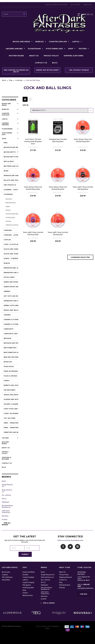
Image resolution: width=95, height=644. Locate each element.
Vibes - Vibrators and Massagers (12, 423)
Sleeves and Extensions (12, 399)
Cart (87, 14)
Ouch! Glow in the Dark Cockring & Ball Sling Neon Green (33, 142)
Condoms (8, 230)
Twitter (70, 547)
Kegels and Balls (11, 310)
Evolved (5, 520)
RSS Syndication (65, 585)
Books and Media (21, 42)
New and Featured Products (12, 357)
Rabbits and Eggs (11, 385)
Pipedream (5, 502)
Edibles (7, 263)
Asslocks (9, 199)
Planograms (34, 49)
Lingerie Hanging (14, 49)
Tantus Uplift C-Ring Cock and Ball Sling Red (58, 233)
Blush (4, 481)
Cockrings (19, 80)
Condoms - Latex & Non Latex (12, 235)
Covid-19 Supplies (12, 244)
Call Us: (84, 585)
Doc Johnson (6, 495)
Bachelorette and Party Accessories (12, 157)
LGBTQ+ (76, 42)
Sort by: (26, 105)
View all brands (6, 524)
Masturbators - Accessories (12, 348)
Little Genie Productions (6, 512)
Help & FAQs (6, 580)
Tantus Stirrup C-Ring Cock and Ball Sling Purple (33, 188)
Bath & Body (9, 161)
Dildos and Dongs (12, 249)
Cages (8, 206)
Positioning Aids (54, 49)
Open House (9, 367)
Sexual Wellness (11, 395)
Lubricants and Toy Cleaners (12, 334)
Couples (7, 240)
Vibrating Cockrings (12, 225)
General (8, 221)
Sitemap (62, 588)
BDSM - (7, 171)
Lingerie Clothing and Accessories (12, 320)
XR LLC (4, 499)
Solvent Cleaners (11, 404)
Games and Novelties (12, 282)
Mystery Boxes (16, 56)
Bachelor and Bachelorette (12, 147)
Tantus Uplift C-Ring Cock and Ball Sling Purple (33, 233)
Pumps (7, 381)
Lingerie (7, 315)
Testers (83, 49)
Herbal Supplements (12, 305)
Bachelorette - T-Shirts (12, 152)
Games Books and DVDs (12, 287)
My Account (76, 5)
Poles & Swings (11, 376)
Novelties (8, 362)
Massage (8, 338)
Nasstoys (5, 516)
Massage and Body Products (12, 343)
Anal (6, 143)
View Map (84, 594)
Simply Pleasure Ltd (7, 486)
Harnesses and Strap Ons (12, 301)
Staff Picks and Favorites (12, 409)
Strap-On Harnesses (12, 414)
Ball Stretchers (11, 203)
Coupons (5, 575)
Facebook (63, 547)
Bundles (40, 42)
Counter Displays (58, 42)
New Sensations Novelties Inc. (7, 506)
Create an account (60, 5)
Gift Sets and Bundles (12, 296)
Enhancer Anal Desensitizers (12, 268)
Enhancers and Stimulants (12, 273)
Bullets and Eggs (11, 180)
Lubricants (9, 329)
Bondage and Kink (11, 176)
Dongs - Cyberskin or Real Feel (12, 259)
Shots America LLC (7, 491)
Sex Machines (10, 390)
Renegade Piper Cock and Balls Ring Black (58, 140)
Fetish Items (9, 277)
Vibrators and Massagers (12, 432)
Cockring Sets (10, 218)
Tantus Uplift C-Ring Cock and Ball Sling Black (83, 188)
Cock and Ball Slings (13, 214)
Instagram (78, 547)
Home (4, 80)
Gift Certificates (7, 577)
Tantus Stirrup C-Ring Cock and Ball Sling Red (58, 188)
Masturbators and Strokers (12, 352)
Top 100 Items (10, 418)
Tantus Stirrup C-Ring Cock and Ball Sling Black (83, 140)
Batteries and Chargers (12, 166)
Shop (71, 49)
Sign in (48, 5)
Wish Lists (88, 5)
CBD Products (10, 185)
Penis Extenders (11, 371)
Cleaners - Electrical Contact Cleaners (12, 190)
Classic (8, 210)
